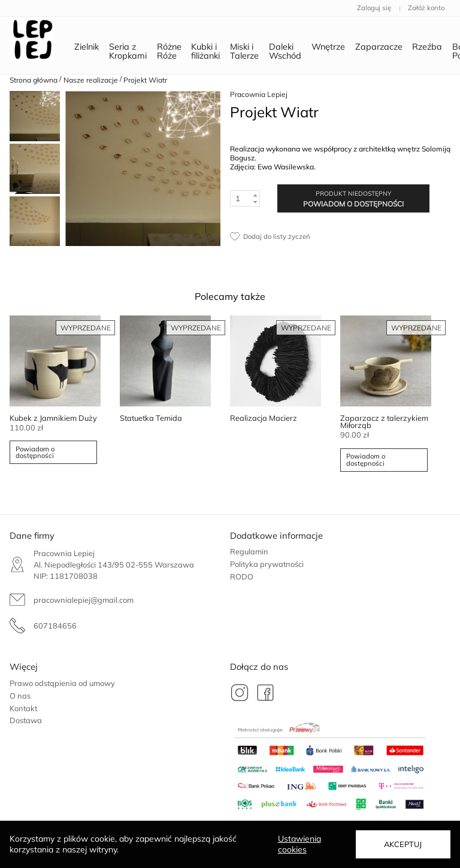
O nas (20, 696)
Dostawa (26, 720)
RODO (242, 576)
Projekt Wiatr (145, 80)
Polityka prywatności (267, 564)
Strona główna (34, 80)
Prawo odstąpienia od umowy (62, 683)
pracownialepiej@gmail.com (84, 600)
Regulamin (249, 551)
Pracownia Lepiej (259, 94)
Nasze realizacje (91, 80)
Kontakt (23, 708)
